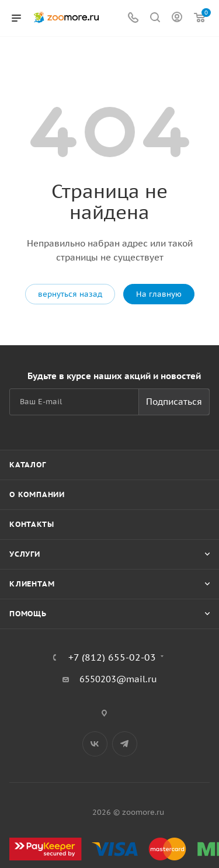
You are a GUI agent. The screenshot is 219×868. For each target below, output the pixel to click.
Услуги (25, 554)
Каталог (28, 465)
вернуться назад (70, 294)
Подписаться (174, 402)
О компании (37, 494)
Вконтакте (95, 744)
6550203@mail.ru (118, 679)
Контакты (32, 524)
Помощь (28, 614)
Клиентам (32, 584)
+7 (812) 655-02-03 (112, 657)
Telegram (125, 744)
